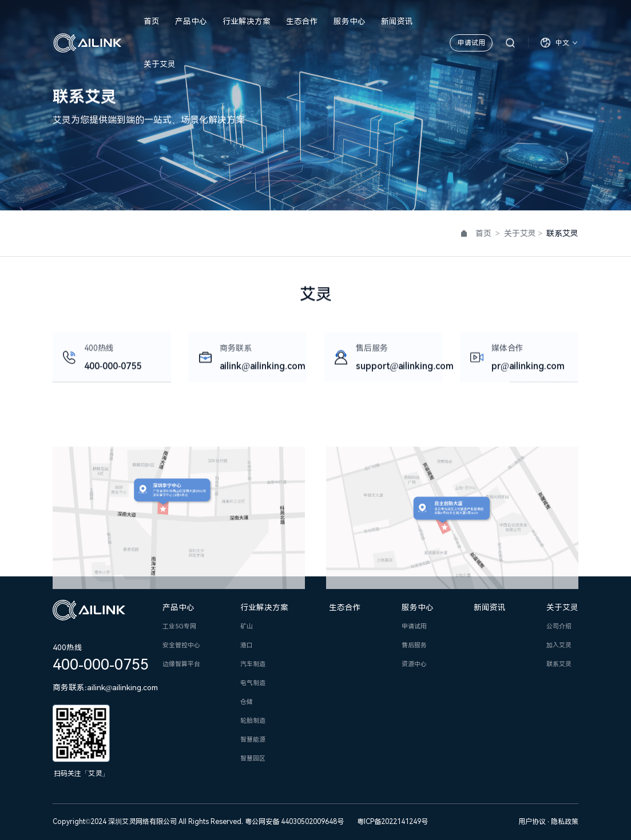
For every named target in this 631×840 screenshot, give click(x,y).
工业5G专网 (179, 626)
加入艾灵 (559, 645)
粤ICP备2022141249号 (392, 822)
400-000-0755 (113, 367)
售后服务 (414, 645)
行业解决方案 (247, 21)
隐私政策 (565, 822)
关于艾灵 (160, 64)
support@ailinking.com (405, 367)
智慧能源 (253, 740)
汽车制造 (253, 664)
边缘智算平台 (181, 664)
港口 (247, 645)
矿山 (247, 626)
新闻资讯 (397, 21)
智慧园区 (253, 759)
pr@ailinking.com (528, 367)
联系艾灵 (559, 664)
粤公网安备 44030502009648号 (294, 822)
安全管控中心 (181, 645)
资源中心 (414, 664)
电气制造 (253, 683)
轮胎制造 (253, 721)
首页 (152, 21)
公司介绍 (559, 626)
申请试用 (471, 43)
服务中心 (350, 21)
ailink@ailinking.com (263, 367)
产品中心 (191, 21)
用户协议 (533, 822)
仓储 (247, 702)
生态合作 (302, 21)
